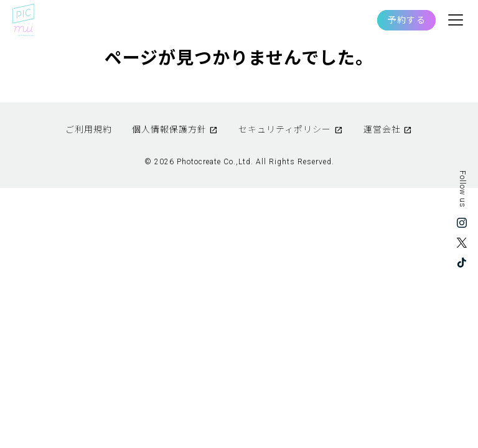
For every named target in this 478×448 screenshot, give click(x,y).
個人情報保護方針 (169, 129)
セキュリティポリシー (285, 129)
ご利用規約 (89, 129)
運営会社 (382, 129)
